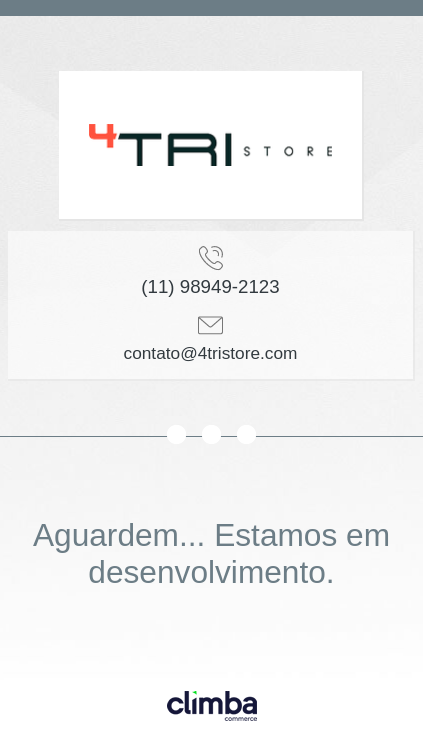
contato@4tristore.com (211, 353)
